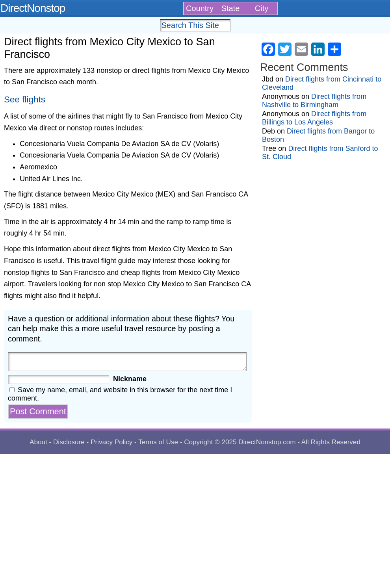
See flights (25, 99)
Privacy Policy (111, 442)
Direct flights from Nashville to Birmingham (314, 101)
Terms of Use (158, 442)
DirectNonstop (33, 8)
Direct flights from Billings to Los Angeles (314, 118)
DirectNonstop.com (267, 442)
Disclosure (69, 442)
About (38, 442)
